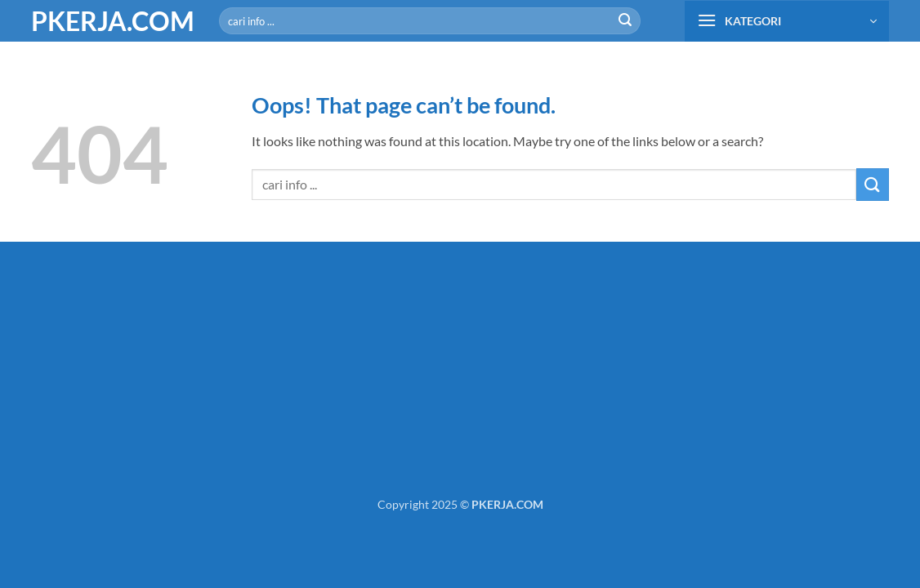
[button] (787, 21)
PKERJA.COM (113, 21)
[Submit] (625, 21)
